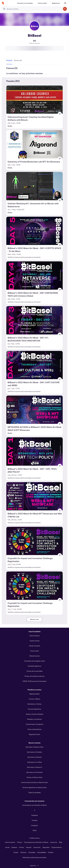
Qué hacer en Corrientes (34, 772)
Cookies (51, 852)
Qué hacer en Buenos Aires (35, 747)
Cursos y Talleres (35, 699)
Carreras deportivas (34, 709)
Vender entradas (35, 646)
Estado (16, 852)
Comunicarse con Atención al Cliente (35, 805)
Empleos (14, 847)
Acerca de (54, 842)
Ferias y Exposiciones (35, 729)
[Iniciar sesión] (42, 3)
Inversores (37, 847)
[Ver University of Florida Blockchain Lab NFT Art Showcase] (35, 144)
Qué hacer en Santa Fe (34, 767)
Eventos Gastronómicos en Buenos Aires (34, 782)
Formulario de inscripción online (35, 661)
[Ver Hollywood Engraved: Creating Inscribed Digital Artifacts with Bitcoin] (35, 100)
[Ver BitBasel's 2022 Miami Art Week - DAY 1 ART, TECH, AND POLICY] (35, 451)
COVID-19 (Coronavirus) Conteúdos (35, 681)
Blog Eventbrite (35, 694)
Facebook (35, 815)
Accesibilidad (42, 852)
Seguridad (46, 847)
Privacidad (32, 852)
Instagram (35, 825)
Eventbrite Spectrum (35, 666)
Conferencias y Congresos (35, 724)
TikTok (35, 830)
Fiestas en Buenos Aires (35, 777)
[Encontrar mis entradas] (25, 3)
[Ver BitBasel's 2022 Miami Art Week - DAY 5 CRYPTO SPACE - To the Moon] (35, 231)
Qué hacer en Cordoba (34, 752)
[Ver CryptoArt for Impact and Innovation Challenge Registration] (35, 541)
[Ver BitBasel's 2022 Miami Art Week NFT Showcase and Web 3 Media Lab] (35, 496)
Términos (23, 852)
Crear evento (35, 651)
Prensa (22, 847)
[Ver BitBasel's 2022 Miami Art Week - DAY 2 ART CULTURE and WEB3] (35, 365)
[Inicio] (3, 3)
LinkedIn (35, 820)
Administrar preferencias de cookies (34, 857)
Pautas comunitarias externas (34, 676)
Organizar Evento (34, 734)
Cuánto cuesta (35, 641)
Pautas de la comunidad (34, 671)
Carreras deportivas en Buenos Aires (34, 787)
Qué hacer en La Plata (35, 762)
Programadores (57, 847)
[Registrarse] (56, 3)
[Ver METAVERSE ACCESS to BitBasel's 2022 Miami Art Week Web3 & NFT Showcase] (35, 410)
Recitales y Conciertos (34, 719)
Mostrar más (34, 619)
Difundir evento (35, 656)
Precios (20, 842)
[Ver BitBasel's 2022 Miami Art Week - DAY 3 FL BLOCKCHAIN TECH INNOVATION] (35, 320)
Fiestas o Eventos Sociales (35, 714)
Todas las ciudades (35, 792)
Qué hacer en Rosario (35, 757)
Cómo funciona (34, 636)
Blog (61, 842)
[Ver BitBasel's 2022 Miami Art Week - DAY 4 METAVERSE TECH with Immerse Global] (35, 276)
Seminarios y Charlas (34, 704)
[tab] (10, 60)
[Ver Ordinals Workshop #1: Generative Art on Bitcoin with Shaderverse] (35, 186)
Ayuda (7, 847)
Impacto (29, 847)
